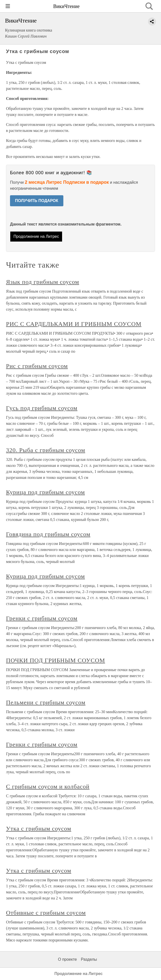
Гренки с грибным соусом (42, 618)
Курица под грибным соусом (45, 492)
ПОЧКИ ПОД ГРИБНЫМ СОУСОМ (56, 660)
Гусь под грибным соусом (42, 408)
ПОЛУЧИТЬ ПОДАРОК (37, 201)
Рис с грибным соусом (37, 366)
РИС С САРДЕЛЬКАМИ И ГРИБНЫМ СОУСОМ (74, 324)
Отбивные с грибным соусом (46, 913)
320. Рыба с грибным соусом (46, 450)
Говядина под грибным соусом (48, 534)
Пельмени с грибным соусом (46, 702)
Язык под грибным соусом (43, 282)
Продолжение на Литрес (36, 236)
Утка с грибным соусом (39, 829)
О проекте (67, 959)
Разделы (89, 959)
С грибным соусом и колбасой (48, 787)
